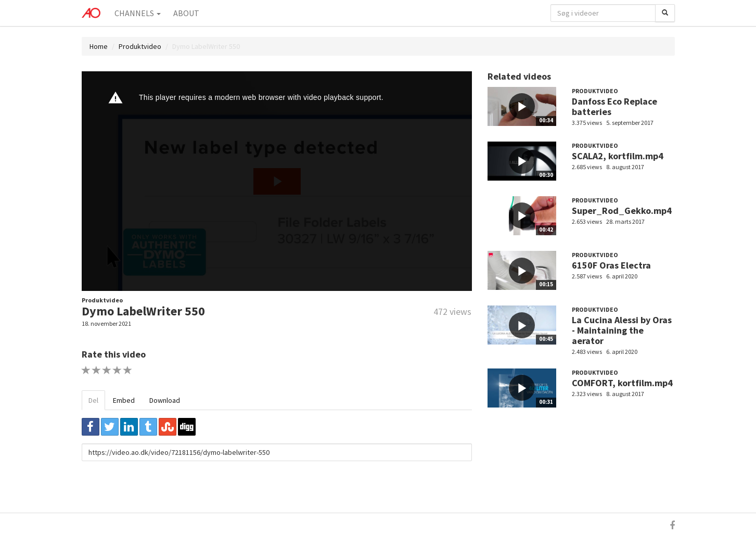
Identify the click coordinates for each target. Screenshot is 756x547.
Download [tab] (165, 400)
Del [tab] (93, 400)
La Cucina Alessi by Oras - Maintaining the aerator (622, 330)
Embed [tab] (124, 400)
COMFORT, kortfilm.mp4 (622, 383)
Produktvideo (140, 46)
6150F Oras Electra (611, 265)
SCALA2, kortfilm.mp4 (618, 156)
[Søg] (665, 13)
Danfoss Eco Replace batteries (614, 106)
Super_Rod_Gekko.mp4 (622, 211)
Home (99, 46)
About (186, 13)
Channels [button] (138, 13)
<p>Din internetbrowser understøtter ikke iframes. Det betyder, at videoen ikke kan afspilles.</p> (277, 181)
